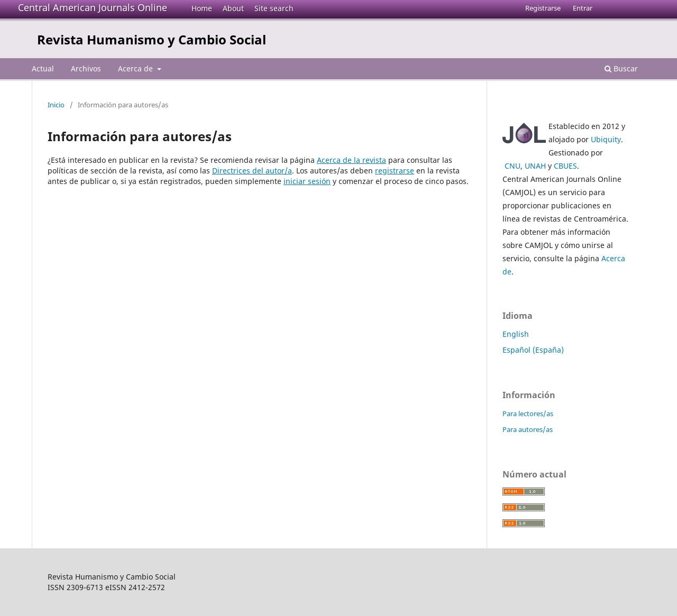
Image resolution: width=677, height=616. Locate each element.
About (233, 8)
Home (202, 8)
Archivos (86, 68)
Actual (43, 68)
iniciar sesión (307, 181)
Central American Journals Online (93, 7)
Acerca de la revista (351, 160)
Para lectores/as (528, 413)
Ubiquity (606, 139)
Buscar (621, 68)
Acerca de (136, 68)
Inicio (56, 105)
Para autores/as (528, 429)
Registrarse (543, 8)
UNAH (535, 166)
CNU (513, 166)
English (516, 334)
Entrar (583, 8)
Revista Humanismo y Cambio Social (152, 39)
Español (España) (533, 350)
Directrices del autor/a (252, 171)
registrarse (395, 171)
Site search (274, 8)
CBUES (565, 166)
